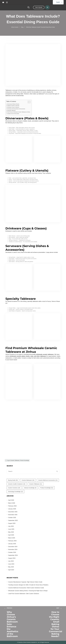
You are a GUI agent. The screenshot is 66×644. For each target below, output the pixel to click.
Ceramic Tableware (15, 460)
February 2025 (12, 541)
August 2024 (12, 558)
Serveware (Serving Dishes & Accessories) (16, 109)
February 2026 (12, 506)
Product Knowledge (25, 460)
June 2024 (11, 564)
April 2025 (11, 535)
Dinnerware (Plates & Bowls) (13, 104)
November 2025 (13, 515)
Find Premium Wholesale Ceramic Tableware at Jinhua (19, 112)
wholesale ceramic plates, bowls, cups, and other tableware (28, 356)
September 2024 (13, 555)
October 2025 (12, 518)
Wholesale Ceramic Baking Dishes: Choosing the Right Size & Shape (28, 591)
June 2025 (11, 529)
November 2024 (13, 549)
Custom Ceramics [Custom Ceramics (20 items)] (14, 488)
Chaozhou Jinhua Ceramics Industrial (27, 642)
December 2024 (13, 547)
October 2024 (12, 552)
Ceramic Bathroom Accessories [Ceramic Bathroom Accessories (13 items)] (48, 480)
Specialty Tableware (11, 110)
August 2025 (12, 523)
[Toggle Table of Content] (28, 102)
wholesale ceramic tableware (45, 354)
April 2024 (11, 570)
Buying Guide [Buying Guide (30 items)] (13, 480)
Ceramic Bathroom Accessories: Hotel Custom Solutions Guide (26, 588)
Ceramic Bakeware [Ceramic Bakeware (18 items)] (28, 480)
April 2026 (11, 500)
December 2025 (13, 512)
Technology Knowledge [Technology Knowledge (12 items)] (16, 492)
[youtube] (4, 2)
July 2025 (11, 526)
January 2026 (12, 509)
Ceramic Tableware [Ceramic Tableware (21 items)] (36, 484)
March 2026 (12, 503)
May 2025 (11, 532)
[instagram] (7, 2)
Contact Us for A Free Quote (13, 114)
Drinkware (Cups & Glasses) (13, 107)
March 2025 (12, 538)
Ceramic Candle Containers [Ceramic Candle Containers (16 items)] (17, 484)
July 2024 (11, 561)
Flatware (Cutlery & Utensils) (13, 106)
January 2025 (12, 544)
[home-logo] (20, 7)
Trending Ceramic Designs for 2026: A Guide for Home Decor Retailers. (28, 585)
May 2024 (11, 567)
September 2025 (13, 520)
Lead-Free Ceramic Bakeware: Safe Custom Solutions (24, 594)
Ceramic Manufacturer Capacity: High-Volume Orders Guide (25, 582)
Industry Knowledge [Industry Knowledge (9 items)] (30, 488)
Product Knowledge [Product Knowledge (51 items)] (47, 488)
